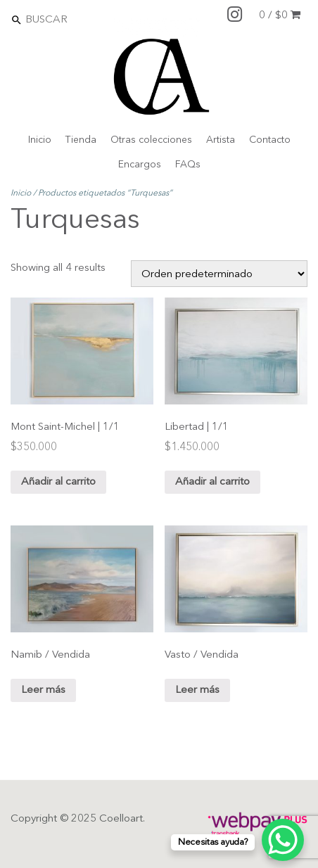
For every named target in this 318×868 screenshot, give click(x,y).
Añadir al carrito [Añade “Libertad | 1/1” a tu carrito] (212, 482)
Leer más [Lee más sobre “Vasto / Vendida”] (197, 690)
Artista (221, 140)
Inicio (40, 140)
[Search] (85, 19)
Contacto (270, 140)
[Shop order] (219, 274)
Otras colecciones (151, 140)
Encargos (140, 165)
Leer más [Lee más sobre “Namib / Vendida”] (43, 690)
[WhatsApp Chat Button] (283, 840)
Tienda (81, 140)
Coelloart (121, 819)
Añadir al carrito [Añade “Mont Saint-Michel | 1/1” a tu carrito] (58, 482)
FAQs (188, 165)
